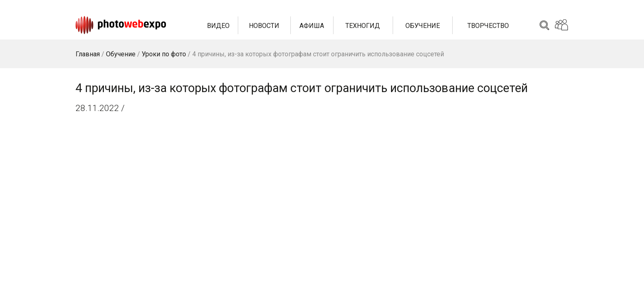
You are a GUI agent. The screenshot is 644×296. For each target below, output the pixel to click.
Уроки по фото (164, 54)
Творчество (488, 26)
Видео (218, 26)
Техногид (363, 26)
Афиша (312, 26)
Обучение (423, 26)
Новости (264, 26)
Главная (88, 54)
